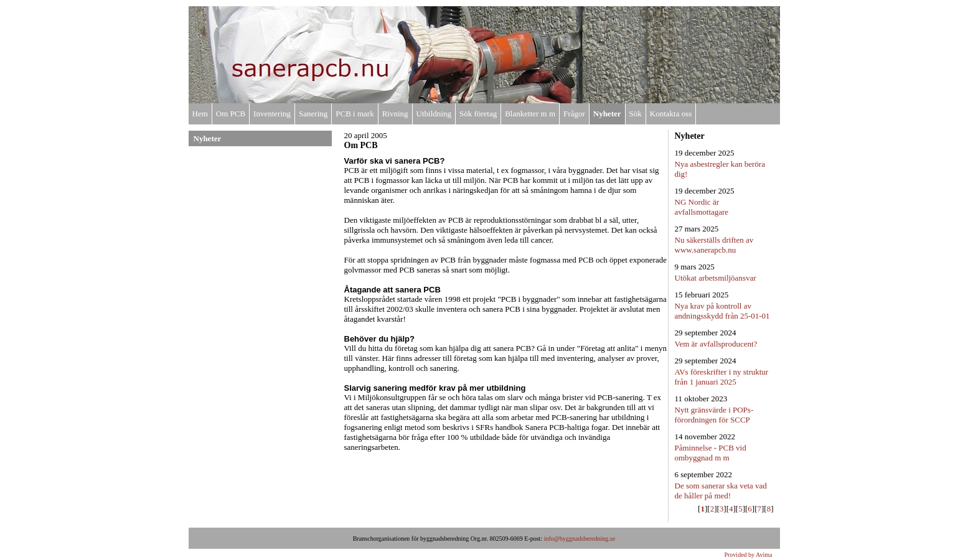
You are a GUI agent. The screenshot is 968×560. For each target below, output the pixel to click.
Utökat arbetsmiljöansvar (716, 278)
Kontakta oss (671, 114)
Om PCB (231, 114)
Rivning (395, 114)
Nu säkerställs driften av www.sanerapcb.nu (714, 245)
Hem (200, 114)
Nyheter (607, 114)
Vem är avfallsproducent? (716, 344)
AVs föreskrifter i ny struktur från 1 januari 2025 (722, 377)
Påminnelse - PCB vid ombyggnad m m (711, 453)
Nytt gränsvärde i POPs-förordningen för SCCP (714, 415)
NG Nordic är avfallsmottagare (702, 207)
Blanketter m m (530, 114)
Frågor (574, 114)
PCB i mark (355, 114)
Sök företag (478, 114)
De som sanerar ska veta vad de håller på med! (721, 491)
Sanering (313, 114)
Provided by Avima (748, 555)
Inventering (272, 114)
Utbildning (434, 114)
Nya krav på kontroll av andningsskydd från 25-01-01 (722, 311)
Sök (636, 114)
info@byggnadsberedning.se (580, 539)
